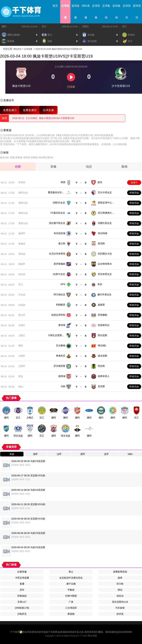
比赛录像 (22, 572)
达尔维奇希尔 (105, 264)
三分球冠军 (71, 608)
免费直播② (30, 110)
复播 (22, 584)
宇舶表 (71, 590)
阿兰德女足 (59, 294)
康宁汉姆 (71, 584)
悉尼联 (101, 243)
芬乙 (44, 26)
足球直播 (65, 12)
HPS (63, 284)
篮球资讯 (137, 12)
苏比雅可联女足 (57, 223)
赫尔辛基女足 (104, 294)
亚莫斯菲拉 (104, 325)
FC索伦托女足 (58, 213)
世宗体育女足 (105, 274)
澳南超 (22, 254)
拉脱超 (22, 305)
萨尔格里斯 (59, 366)
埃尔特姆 (102, 233)
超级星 (101, 305)
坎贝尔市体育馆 (57, 254)
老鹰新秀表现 (120, 572)
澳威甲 (22, 264)
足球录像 (96, 12)
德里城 (62, 376)
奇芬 (100, 284)
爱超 (21, 376)
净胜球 (26, 157)
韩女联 (22, 274)
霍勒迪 (19, 157)
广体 (71, 602)
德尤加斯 (102, 356)
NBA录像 (86, 12)
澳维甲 (22, 233)
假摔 (120, 578)
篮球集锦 (116, 12)
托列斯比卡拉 (105, 254)
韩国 (63, 182)
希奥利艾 (61, 356)
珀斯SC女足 (59, 203)
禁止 (71, 572)
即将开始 (134, 193)
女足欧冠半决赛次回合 (71, 578)
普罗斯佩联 (59, 264)
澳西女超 (23, 193)
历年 (22, 590)
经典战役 (22, 596)
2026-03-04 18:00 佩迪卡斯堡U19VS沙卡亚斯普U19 (59, 49)
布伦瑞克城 (59, 233)
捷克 (100, 182)
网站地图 (92, 636)
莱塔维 (62, 325)
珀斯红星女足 (105, 223)
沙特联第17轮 (22, 608)
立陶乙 (85, 26)
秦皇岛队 (5, 157)
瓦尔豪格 (61, 346)
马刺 (63, 386)
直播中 (134, 183)
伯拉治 (120, 596)
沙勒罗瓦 (22, 614)
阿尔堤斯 (102, 335)
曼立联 (62, 243)
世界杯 (22, 182)
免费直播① (10, 110)
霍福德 (71, 614)
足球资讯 (127, 12)
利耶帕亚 (61, 305)
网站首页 (17, 49)
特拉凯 (101, 366)
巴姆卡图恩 (71, 596)
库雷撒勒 (102, 315)
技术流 (120, 614)
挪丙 (4, 26)
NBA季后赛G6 (46, 157)
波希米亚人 (104, 376)
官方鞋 (120, 584)
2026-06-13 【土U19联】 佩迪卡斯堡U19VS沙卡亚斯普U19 (43, 118)
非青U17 (22, 602)
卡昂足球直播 (22, 578)
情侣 (120, 590)
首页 (55, 6)
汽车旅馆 (120, 608)
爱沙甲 (22, 315)
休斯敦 (34, 157)
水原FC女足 (59, 274)
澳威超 (22, 244)
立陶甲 (22, 356)
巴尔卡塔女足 (105, 192)
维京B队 (102, 346)
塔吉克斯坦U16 (120, 602)
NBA (21, 387)
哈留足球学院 (58, 315)
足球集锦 (106, 12)
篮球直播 (75, 12)
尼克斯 (101, 386)
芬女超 (22, 295)
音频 (12, 157)
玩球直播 (48, 110)
